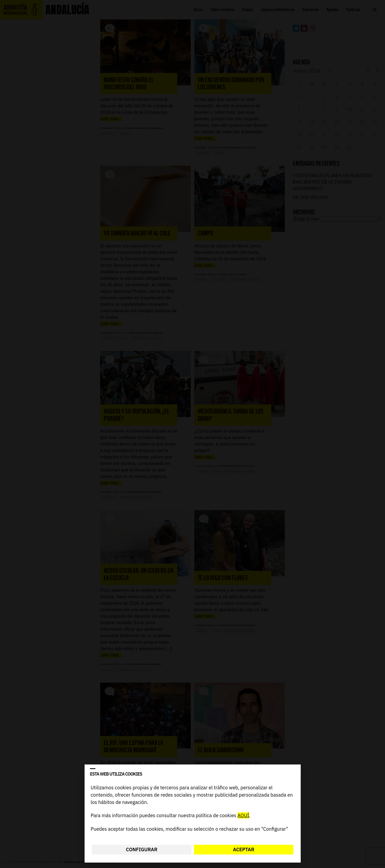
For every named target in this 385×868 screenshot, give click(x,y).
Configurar (142, 849)
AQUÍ (243, 816)
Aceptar (244, 849)
